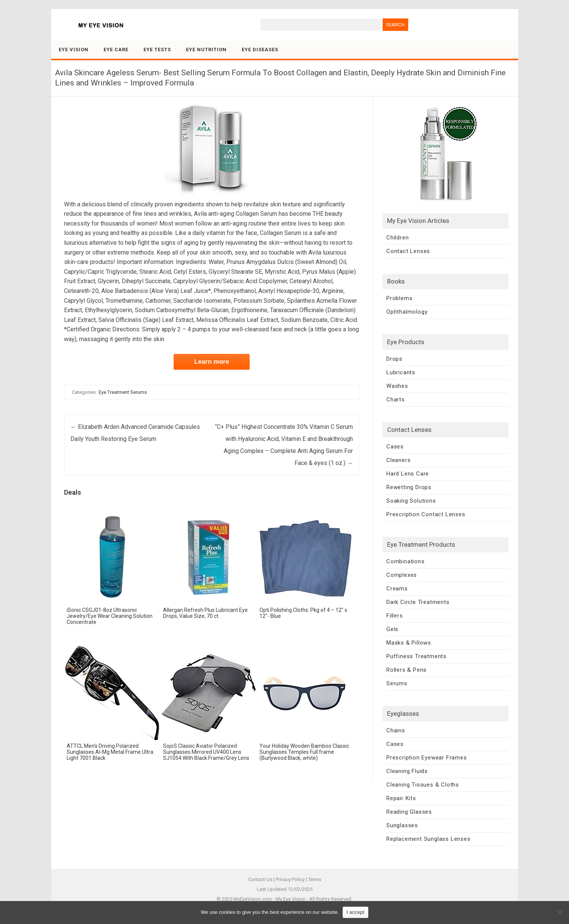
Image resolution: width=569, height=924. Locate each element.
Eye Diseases (260, 50)
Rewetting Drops (409, 487)
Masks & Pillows (409, 643)
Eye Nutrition (206, 50)
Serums (397, 683)
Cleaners (398, 460)
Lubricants (401, 372)
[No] (560, 912)
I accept (355, 912)
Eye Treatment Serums (123, 392)
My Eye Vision (291, 899)
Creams (397, 589)
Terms (315, 879)
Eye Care (116, 50)
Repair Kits (401, 798)
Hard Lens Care (408, 474)
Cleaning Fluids (407, 771)
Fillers (395, 616)
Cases (395, 447)
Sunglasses (402, 825)
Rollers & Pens (407, 670)
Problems (399, 298)
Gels (392, 629)
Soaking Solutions (411, 501)
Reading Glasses (409, 812)
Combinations (406, 561)
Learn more (212, 362)
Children (397, 238)
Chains (396, 730)
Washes (397, 386)
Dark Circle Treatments (418, 602)
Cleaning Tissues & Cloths (423, 785)
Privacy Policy (290, 879)
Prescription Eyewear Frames (427, 758)
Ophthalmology (407, 312)
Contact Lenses (408, 251)
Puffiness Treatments (416, 656)
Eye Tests (157, 50)
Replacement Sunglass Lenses (429, 839)
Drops (394, 359)
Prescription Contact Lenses (426, 514)
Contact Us (260, 879)
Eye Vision (74, 50)
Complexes (402, 575)
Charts (396, 399)
